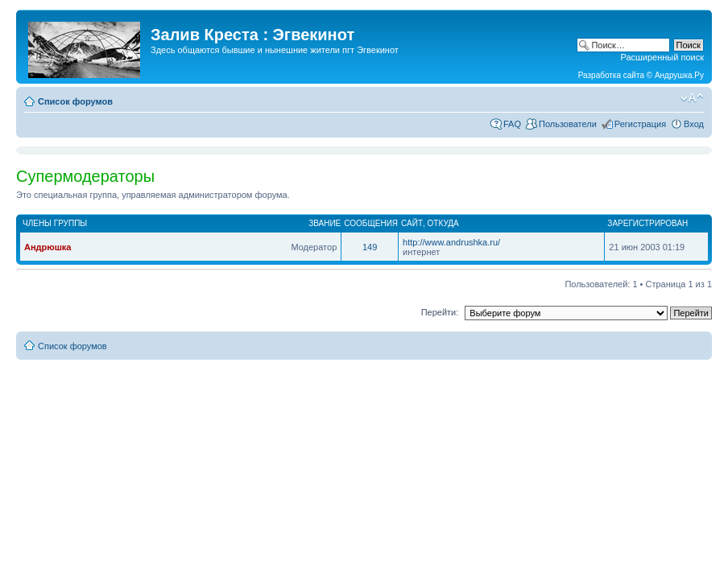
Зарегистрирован (647, 223)
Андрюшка (48, 247)
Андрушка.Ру (679, 75)
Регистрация (640, 124)
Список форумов (75, 101)
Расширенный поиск (662, 57)
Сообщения (371, 223)
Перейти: (440, 312)
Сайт (412, 223)
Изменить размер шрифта (692, 98)
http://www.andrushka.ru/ (451, 242)
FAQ (512, 124)
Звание (325, 223)
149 (370, 247)
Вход (694, 124)
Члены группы (55, 223)
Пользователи (568, 124)
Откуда (443, 223)
